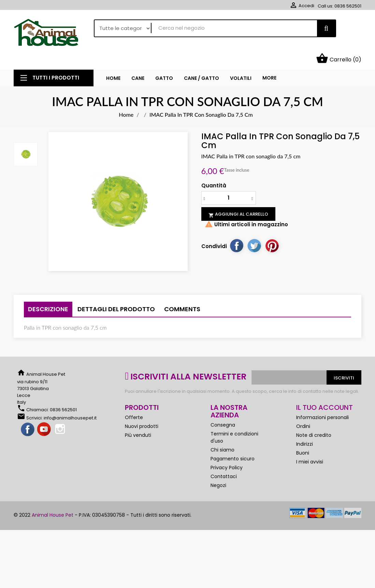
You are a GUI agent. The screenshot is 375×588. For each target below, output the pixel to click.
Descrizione (48, 293)
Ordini (303, 410)
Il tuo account (324, 391)
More (269, 62)
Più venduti (138, 419)
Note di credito (314, 419)
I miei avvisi (310, 446)
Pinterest (272, 230)
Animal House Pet (53, 499)
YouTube (44, 414)
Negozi (218, 469)
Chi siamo (222, 434)
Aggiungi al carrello (238, 199)
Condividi (236, 230)
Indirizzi (305, 428)
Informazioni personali (322, 401)
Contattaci (224, 460)
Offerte (134, 401)
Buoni (303, 437)
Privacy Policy (227, 451)
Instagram (61, 414)
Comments (182, 293)
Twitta (254, 230)
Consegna (223, 409)
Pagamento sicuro (233, 443)
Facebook (28, 414)
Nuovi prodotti (142, 410)
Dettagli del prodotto (116, 293)
